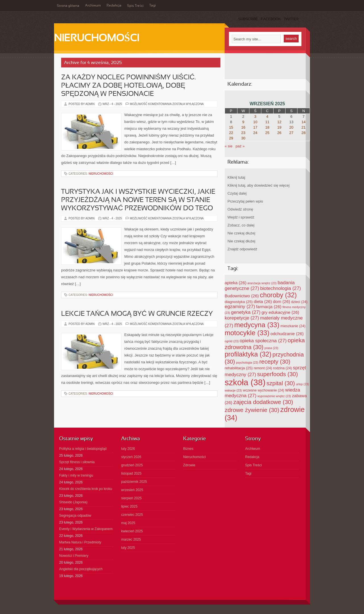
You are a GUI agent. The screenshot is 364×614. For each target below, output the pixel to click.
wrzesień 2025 (132, 490)
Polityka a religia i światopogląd (83, 449)
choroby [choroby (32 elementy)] (278, 295)
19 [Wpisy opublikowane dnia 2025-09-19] (279, 127)
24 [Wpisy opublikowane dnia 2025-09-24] (255, 133)
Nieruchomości (97, 39)
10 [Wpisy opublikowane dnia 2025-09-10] (255, 122)
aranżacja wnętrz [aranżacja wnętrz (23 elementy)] (262, 283)
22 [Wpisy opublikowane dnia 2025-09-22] (231, 133)
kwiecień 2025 (132, 531)
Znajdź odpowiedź (242, 249)
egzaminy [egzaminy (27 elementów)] (240, 307)
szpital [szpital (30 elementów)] (281, 383)
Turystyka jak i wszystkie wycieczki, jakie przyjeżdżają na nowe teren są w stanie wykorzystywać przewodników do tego (138, 200)
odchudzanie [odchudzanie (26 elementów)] (287, 334)
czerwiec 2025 (132, 515)
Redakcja (114, 6)
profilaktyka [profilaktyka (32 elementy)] (248, 354)
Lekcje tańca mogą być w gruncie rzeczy (137, 314)
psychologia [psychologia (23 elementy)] (247, 362)
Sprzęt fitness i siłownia (77, 462)
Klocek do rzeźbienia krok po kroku (86, 489)
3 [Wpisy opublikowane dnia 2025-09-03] (255, 117)
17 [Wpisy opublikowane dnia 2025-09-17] (255, 127)
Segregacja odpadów (75, 516)
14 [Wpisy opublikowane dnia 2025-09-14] (303, 122)
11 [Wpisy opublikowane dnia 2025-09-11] (267, 122)
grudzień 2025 (132, 465)
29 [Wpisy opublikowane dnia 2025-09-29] (231, 138)
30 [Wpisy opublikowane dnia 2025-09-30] (243, 138)
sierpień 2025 (131, 498)
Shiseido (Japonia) (73, 502)
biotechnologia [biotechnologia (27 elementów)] (281, 288)
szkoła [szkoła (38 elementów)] (245, 382)
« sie (228, 146)
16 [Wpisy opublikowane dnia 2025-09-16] (243, 127)
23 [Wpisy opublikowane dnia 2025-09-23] (243, 133)
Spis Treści (135, 6)
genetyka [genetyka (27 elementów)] (246, 312)
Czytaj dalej (237, 193)
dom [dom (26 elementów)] (282, 301)
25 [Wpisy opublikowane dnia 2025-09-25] (267, 133)
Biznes (188, 449)
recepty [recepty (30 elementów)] (275, 361)
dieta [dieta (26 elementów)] (263, 301)
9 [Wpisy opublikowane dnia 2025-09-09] (243, 122)
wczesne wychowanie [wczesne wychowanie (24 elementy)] (263, 390)
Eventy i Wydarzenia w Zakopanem (86, 529)
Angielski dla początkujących (81, 569)
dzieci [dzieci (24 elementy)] (299, 302)
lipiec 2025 (129, 506)
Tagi (153, 6)
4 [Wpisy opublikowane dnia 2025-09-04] (267, 117)
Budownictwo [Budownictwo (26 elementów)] (242, 296)
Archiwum (93, 6)
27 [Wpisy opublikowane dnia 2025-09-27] (291, 133)
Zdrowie (189, 465)
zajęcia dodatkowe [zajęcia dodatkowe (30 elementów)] (263, 402)
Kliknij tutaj (236, 177)
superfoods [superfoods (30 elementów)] (277, 374)
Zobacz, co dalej (241, 225)
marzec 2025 (131, 539)
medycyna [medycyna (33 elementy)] (257, 325)
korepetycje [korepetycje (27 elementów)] (242, 318)
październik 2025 (134, 482)
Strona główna (68, 6)
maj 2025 (128, 523)
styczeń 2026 (131, 457)
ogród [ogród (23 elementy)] (232, 341)
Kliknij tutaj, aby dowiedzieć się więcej (258, 185)
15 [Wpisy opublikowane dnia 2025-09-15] (231, 127)
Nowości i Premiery (74, 556)
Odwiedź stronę (240, 209)
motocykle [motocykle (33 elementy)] (247, 333)
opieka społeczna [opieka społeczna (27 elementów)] (263, 341)
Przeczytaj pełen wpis (245, 201)
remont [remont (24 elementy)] (263, 368)
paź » (240, 146)
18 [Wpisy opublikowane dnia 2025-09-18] (267, 127)
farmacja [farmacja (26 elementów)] (269, 307)
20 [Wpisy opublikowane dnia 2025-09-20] (291, 127)
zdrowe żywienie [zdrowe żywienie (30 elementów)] (252, 410)
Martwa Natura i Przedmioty (80, 542)
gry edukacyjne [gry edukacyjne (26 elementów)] (280, 312)
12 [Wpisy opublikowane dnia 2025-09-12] (279, 122)
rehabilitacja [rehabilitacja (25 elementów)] (239, 368)
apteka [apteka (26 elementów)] (235, 283)
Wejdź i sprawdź (241, 217)
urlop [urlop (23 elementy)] (303, 384)
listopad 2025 (131, 473)
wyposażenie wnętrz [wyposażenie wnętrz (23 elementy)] (274, 396)
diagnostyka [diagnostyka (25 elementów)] (239, 302)
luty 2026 (128, 449)
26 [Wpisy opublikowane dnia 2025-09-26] (279, 133)
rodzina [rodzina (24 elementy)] (282, 368)
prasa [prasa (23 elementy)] (271, 348)
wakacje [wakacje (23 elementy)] (233, 390)
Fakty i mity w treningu (76, 475)
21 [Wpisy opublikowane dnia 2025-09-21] (303, 127)
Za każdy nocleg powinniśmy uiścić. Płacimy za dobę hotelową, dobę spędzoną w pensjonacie (128, 86)
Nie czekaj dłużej (241, 233)
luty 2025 (128, 548)
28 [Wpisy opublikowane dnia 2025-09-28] (303, 133)
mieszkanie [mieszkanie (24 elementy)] (293, 326)
